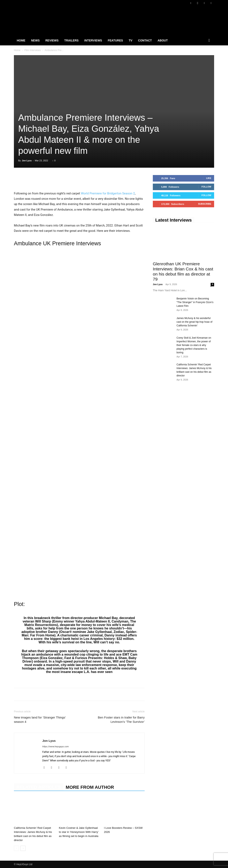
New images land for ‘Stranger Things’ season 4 (40, 720)
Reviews (52, 40)
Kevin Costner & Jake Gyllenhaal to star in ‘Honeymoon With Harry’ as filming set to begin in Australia (79, 832)
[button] (209, 41)
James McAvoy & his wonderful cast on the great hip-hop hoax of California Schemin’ (194, 322)
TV (131, 40)
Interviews (93, 40)
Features (115, 40)
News (35, 40)
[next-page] (23, 848)
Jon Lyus (27, 161)
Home (21, 40)
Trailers (72, 40)
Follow (206, 187)
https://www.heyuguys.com (55, 747)
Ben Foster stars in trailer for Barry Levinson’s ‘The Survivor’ (121, 720)
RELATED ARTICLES (39, 787)
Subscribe (205, 204)
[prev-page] (16, 848)
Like (209, 178)
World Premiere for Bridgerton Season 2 (108, 193)
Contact (145, 40)
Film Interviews (33, 50)
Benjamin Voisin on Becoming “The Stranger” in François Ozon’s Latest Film (195, 302)
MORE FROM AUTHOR (90, 787)
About (163, 40)
